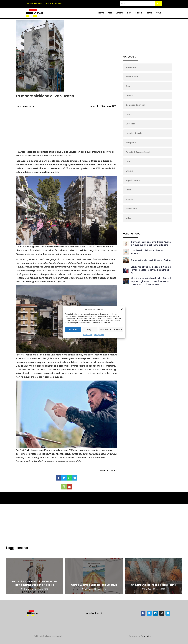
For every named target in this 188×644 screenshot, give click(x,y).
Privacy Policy (99, 335)
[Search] (137, 4)
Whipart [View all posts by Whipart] (89, 589)
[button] (122, 309)
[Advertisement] (66, 131)
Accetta (73, 329)
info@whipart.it (94, 613)
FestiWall (24, 450)
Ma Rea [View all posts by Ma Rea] (148, 589)
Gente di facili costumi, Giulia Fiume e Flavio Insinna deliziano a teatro (151, 243)
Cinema (120, 13)
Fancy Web (146, 636)
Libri (129, 13)
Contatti (49, 4)
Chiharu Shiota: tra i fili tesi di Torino (151, 260)
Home (101, 13)
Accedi (58, 4)
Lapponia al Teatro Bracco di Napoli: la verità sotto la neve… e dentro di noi (151, 270)
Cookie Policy (88, 335)
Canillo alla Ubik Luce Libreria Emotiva (94, 585)
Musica (138, 13)
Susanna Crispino (26, 106)
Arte (110, 13)
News (159, 13)
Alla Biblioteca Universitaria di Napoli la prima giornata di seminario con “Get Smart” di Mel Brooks (151, 281)
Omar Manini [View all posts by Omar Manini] (30, 589)
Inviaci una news (35, 4)
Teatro (149, 13)
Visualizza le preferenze (111, 329)
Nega (90, 329)
